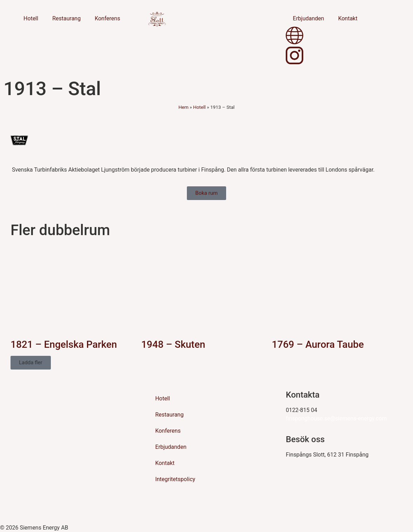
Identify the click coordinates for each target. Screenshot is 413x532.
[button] (31, 363)
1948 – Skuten (173, 344)
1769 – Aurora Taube (318, 344)
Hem (184, 107)
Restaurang (66, 18)
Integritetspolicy (175, 479)
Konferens (107, 18)
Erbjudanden (308, 18)
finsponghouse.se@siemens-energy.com (336, 418)
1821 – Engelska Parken (64, 344)
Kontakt (348, 18)
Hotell (31, 18)
